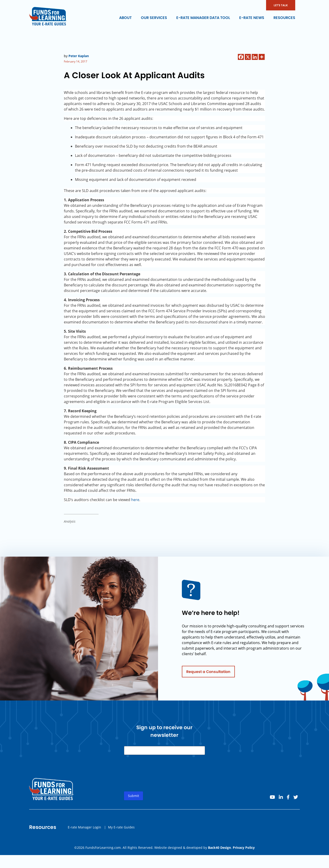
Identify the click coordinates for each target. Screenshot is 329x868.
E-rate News (252, 18)
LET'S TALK (281, 5)
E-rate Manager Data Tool (203, 18)
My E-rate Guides (121, 829)
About (125, 18)
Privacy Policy (244, 848)
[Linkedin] (255, 57)
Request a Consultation (208, 673)
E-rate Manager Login (84, 829)
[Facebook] (241, 57)
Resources (284, 18)
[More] (262, 57)
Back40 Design (219, 848)
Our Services (154, 18)
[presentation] (159, 779)
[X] (248, 57)
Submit (133, 798)
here (135, 500)
